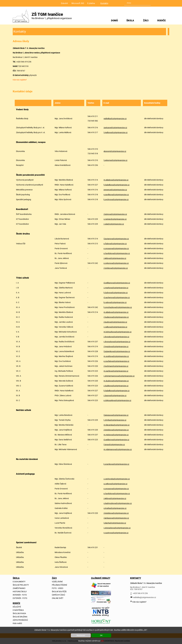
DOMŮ (114, 20)
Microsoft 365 (78, 3)
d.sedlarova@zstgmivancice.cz (116, 440)
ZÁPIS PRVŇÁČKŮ (20, 620)
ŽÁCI (146, 20)
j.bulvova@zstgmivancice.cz (115, 214)
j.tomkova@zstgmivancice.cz (116, 268)
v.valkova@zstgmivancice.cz (115, 327)
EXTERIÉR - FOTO (20, 598)
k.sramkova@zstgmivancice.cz (116, 464)
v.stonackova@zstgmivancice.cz (117, 528)
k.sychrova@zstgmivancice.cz (116, 199)
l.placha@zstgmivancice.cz (115, 523)
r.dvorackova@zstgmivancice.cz (117, 342)
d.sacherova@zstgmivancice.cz (117, 297)
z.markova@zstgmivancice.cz (116, 288)
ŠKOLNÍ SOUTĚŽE (59, 592)
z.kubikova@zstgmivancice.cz (116, 386)
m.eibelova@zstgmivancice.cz (116, 180)
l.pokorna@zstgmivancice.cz (115, 160)
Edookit (64, 3)
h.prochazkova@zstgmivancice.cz (118, 307)
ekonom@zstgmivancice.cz (115, 151)
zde (102, 641)
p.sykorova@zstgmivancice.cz (116, 263)
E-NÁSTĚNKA (18, 610)
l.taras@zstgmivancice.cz (114, 445)
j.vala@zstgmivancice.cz (114, 224)
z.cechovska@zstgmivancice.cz (117, 479)
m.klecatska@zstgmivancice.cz (117, 425)
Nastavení (81, 635)
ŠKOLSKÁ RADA (19, 613)
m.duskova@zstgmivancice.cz (116, 381)
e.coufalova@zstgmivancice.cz (116, 361)
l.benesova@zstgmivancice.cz (116, 415)
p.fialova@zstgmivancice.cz (115, 244)
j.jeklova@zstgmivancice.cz (115, 258)
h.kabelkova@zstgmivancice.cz (117, 185)
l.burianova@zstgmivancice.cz (116, 239)
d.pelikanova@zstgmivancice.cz (117, 283)
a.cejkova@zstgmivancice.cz (115, 484)
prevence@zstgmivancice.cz (115, 190)
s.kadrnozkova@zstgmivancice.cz (118, 503)
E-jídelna (91, 3)
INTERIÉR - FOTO (20, 595)
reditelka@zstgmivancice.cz (115, 119)
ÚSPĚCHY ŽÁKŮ (58, 595)
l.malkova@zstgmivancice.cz (116, 132)
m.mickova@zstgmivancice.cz (116, 435)
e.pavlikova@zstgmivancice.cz (116, 195)
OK (101, 635)
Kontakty (104, 3)
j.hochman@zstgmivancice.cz (116, 366)
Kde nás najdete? (20, 80)
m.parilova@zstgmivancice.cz (116, 371)
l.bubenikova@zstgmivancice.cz (117, 351)
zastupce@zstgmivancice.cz (115, 128)
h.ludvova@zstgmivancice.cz (116, 293)
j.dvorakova (108, 337)
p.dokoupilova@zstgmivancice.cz (117, 400)
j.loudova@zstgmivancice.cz (115, 322)
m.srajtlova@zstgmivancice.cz (116, 356)
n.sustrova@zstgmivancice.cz (116, 533)
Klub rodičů (17, 623)
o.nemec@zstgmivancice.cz (115, 219)
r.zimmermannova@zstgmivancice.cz (119, 376)
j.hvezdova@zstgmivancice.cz (116, 347)
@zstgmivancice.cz (121, 337)
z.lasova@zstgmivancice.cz (115, 396)
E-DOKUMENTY (19, 582)
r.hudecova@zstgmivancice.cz (116, 317)
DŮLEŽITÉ (17, 607)
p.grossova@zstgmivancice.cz (116, 248)
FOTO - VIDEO (58, 588)
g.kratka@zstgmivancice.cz (115, 508)
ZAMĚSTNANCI (19, 588)
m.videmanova (110, 449)
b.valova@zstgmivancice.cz (115, 302)
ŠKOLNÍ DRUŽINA (20, 617)
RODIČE (162, 20)
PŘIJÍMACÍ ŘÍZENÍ (59, 585)
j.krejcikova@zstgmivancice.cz (116, 430)
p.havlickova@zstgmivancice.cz (117, 253)
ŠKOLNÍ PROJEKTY (21, 585)
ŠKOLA (130, 20)
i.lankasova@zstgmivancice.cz (116, 518)
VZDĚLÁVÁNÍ (57, 582)
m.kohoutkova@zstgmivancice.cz (118, 332)
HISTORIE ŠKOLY (20, 592)
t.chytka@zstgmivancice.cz (115, 420)
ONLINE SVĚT (58, 598)
